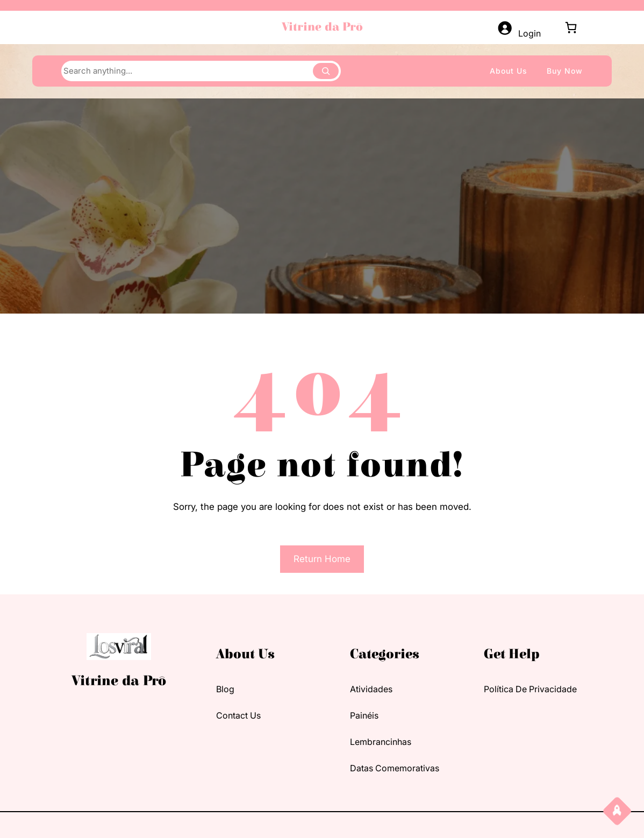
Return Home (322, 559)
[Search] (326, 71)
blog (225, 689)
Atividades (371, 689)
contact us (238, 715)
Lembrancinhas (381, 742)
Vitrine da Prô (322, 27)
